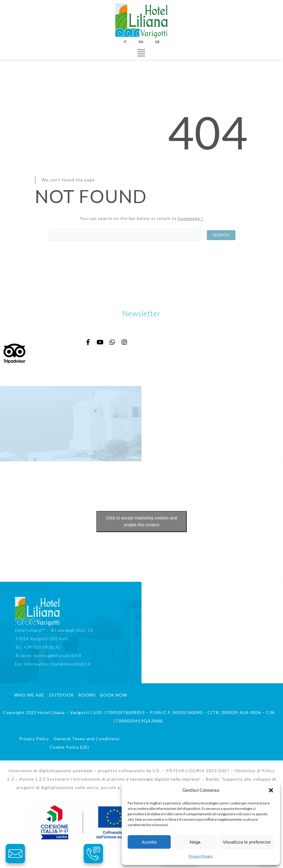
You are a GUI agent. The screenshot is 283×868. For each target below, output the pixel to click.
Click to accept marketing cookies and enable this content (142, 521)
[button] (271, 790)
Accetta (149, 842)
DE (157, 42)
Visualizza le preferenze (247, 842)
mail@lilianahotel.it (71, 664)
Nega (195, 842)
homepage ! (191, 218)
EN (141, 42)
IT (125, 42)
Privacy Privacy (201, 856)
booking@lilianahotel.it (58, 655)
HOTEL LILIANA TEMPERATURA (71, 424)
